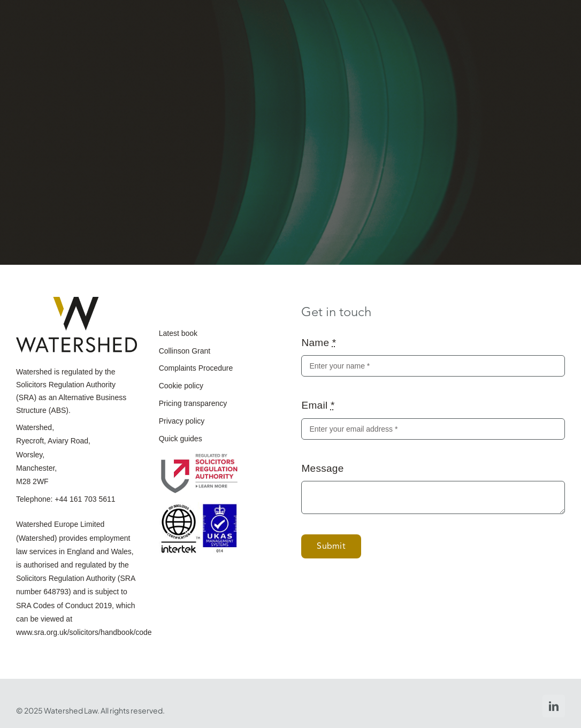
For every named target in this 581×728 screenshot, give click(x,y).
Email (318, 405)
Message (322, 468)
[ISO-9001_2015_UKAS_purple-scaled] (199, 507)
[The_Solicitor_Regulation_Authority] (199, 457)
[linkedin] (554, 706)
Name (319, 343)
